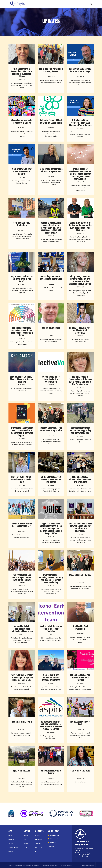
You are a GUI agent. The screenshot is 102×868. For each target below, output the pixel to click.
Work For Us (39, 848)
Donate (38, 852)
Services (11, 843)
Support (26, 835)
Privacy (64, 865)
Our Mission (39, 839)
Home (10, 835)
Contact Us (51, 847)
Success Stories (13, 848)
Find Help (26, 848)
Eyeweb (91, 865)
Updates (11, 852)
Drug (25, 839)
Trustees (38, 844)
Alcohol (26, 844)
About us (38, 835)
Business (11, 839)
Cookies (70, 865)
